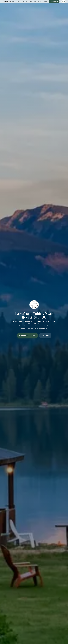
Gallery (31, 2)
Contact (45, 2)
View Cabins (45, 335)
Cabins (13, 2)
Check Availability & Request (27, 335)
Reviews (39, 2)
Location (25, 2)
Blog (35, 2)
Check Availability (54, 2)
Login (64, 2)
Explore (19, 2)
